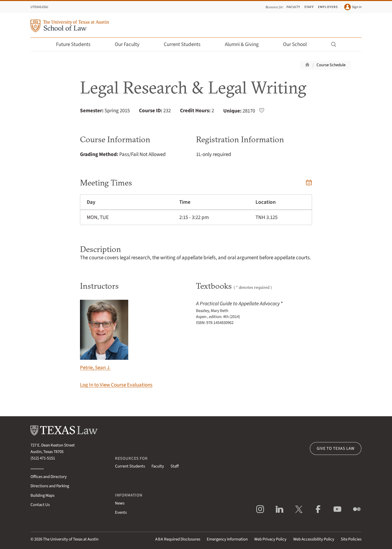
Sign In (353, 7)
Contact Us (40, 505)
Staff (309, 7)
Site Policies (351, 539)
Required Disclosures (178, 539)
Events (121, 512)
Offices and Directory (49, 477)
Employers (328, 7)
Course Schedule (331, 65)
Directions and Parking (50, 486)
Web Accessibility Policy (314, 539)
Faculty (293, 7)
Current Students (185, 44)
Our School (298, 44)
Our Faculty (130, 44)
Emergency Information (227, 539)
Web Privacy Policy (270, 539)
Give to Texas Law (335, 448)
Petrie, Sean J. (104, 336)
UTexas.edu (39, 7)
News (120, 503)
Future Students (77, 44)
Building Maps (42, 495)
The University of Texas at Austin (71, 539)
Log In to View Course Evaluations (116, 385)
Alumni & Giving (245, 44)
